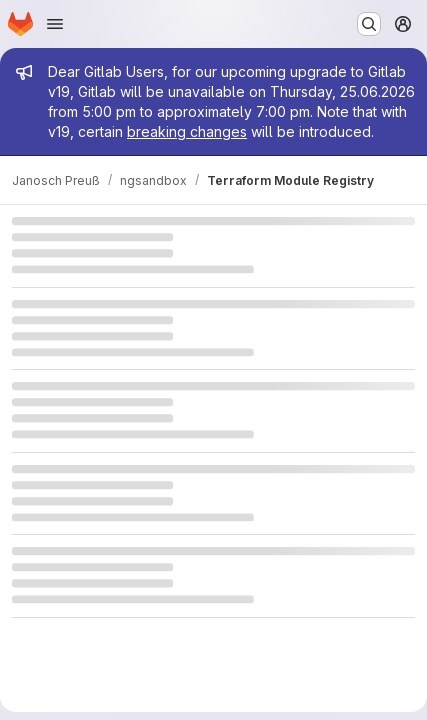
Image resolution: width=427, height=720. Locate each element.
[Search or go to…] (369, 24)
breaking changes (187, 131)
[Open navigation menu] (55, 24)
